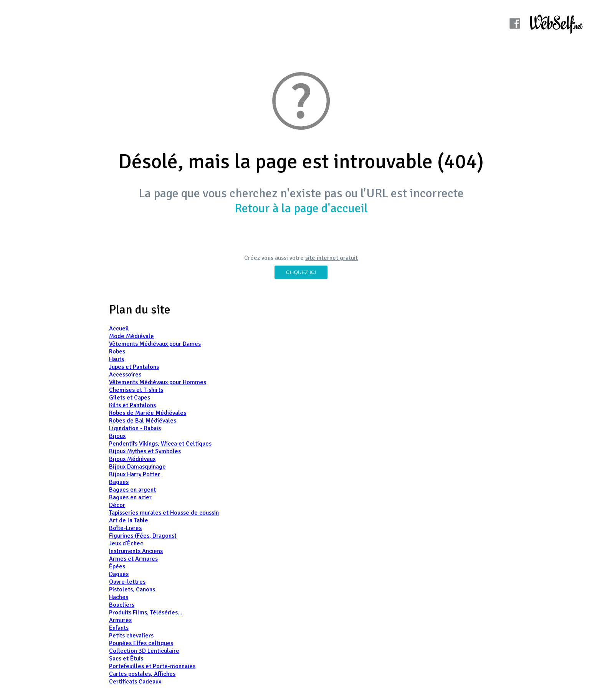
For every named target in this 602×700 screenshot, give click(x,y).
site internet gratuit (332, 258)
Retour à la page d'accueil (301, 208)
